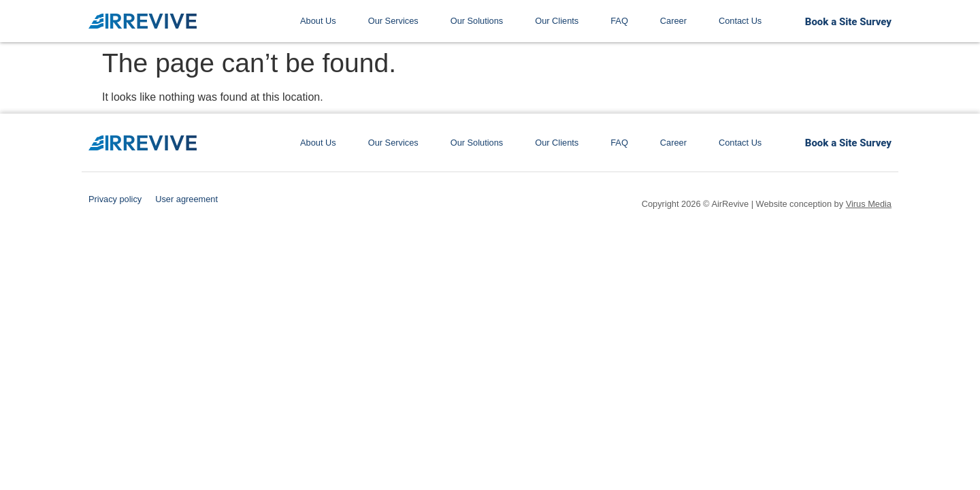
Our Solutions (477, 21)
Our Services (393, 21)
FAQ (619, 21)
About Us (318, 21)
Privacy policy (115, 199)
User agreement (186, 199)
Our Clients (557, 21)
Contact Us (740, 21)
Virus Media (869, 204)
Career (673, 21)
